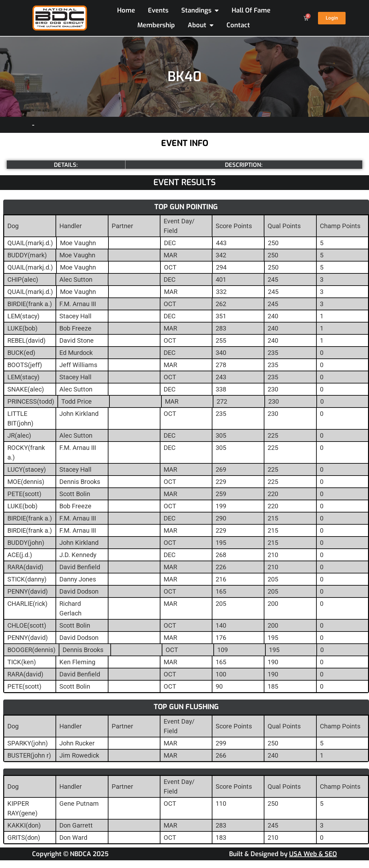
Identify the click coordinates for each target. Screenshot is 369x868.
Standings (200, 11)
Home (126, 10)
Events (158, 10)
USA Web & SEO (313, 854)
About (201, 25)
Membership (156, 25)
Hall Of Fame (251, 10)
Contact (238, 25)
